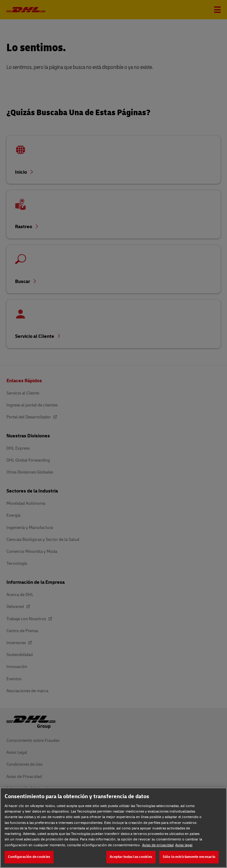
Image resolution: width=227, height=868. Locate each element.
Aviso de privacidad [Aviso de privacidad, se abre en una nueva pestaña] (158, 845)
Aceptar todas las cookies (131, 857)
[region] (113, 828)
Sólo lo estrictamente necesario (189, 857)
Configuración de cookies (29, 857)
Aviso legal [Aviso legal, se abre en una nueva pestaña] (184, 845)
